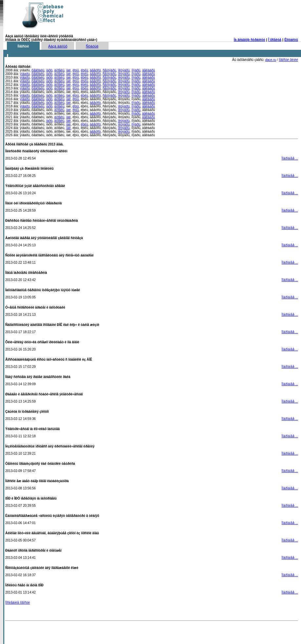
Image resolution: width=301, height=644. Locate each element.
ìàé (69, 70)
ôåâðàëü (38, 70)
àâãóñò (95, 70)
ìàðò (49, 70)
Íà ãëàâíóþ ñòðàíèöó (250, 40)
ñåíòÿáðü (109, 70)
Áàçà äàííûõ (58, 46)
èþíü (76, 70)
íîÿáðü (136, 70)
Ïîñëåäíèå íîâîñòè (18, 603)
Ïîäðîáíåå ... (290, 158)
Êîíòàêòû (291, 40)
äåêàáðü (149, 70)
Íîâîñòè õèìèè (288, 60)
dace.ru (271, 60)
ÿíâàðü (25, 74)
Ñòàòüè (92, 46)
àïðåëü (60, 70)
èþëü (84, 70)
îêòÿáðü (124, 70)
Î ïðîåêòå (275, 40)
